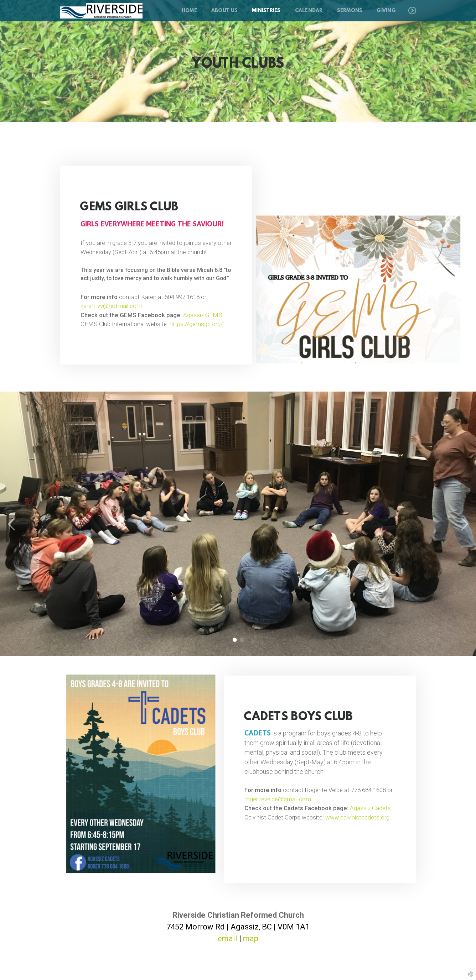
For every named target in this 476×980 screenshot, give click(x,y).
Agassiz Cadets (370, 808)
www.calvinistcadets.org (357, 817)
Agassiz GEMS (203, 313)
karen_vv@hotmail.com (111, 304)
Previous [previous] (12, 524)
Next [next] (464, 524)
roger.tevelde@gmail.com (278, 799)
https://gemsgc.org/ (196, 322)
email (227, 939)
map (251, 939)
